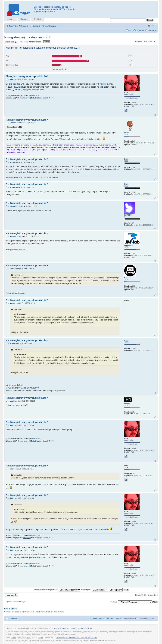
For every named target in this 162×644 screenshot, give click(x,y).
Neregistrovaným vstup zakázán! (27, 37)
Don (11, 269)
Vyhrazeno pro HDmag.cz (30, 26)
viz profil (27, 98)
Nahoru (155, 115)
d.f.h (11, 80)
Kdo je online (11, 609)
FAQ (130, 30)
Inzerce (74, 628)
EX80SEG (13, 206)
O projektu (56, 628)
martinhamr (14, 237)
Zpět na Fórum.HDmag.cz (16, 602)
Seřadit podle (95, 590)
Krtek (12, 162)
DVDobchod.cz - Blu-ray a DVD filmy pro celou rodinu (77, 638)
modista (13, 401)
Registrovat (140, 30)
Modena (13, 123)
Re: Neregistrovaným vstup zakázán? (27, 120)
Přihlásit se (152, 30)
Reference (83, 628)
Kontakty (66, 628)
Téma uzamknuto (11, 42)
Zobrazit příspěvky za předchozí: (57, 590)
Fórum (24, 19)
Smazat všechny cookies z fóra (105, 618)
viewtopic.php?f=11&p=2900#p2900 (22, 388)
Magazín (11, 19)
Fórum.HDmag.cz (49, 26)
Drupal (13, 638)
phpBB (41, 638)
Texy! (28, 638)
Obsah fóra (13, 26)
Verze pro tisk (149, 25)
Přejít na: (113, 602)
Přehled (37, 19)
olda (11, 469)
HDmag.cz (36, 95)
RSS (90, 628)
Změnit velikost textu (154, 25)
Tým (89, 618)
